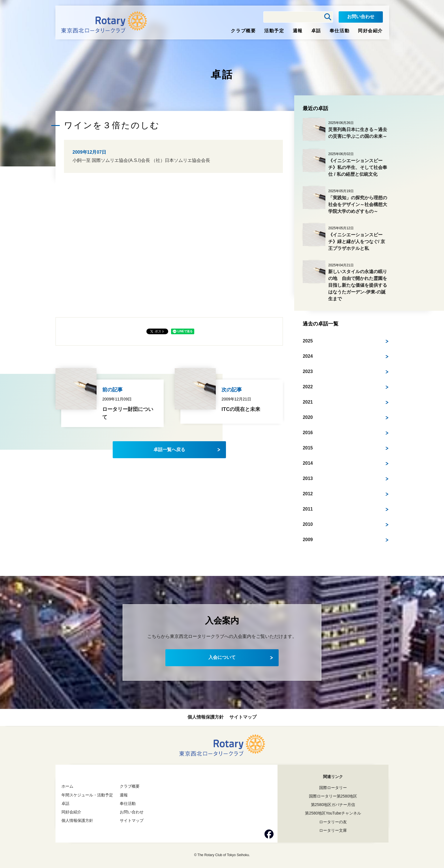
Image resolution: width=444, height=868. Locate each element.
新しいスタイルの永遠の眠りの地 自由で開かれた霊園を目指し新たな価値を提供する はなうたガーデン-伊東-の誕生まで (360, 285)
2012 (308, 494)
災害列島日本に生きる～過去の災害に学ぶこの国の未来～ (358, 133)
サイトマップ (243, 717)
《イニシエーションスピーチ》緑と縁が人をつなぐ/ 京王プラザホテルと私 (357, 242)
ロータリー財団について (128, 413)
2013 (308, 478)
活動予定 (274, 31)
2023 (308, 371)
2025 (308, 341)
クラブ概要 (243, 31)
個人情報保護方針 (206, 717)
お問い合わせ (361, 17)
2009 (308, 540)
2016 (308, 433)
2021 (308, 402)
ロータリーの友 (333, 822)
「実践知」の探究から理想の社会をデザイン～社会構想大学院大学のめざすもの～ (358, 204)
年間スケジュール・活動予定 (87, 795)
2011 (308, 509)
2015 (308, 448)
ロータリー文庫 (333, 830)
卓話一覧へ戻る (169, 450)
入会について (222, 657)
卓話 (316, 31)
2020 (308, 417)
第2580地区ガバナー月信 (333, 805)
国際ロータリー (333, 788)
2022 (308, 387)
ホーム (67, 786)
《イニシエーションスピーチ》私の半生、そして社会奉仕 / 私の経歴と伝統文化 (358, 167)
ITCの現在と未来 (241, 409)
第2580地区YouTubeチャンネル (333, 813)
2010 (308, 524)
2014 (308, 463)
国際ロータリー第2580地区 (333, 796)
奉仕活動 (340, 31)
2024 (308, 356)
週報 (298, 31)
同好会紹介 (370, 31)
